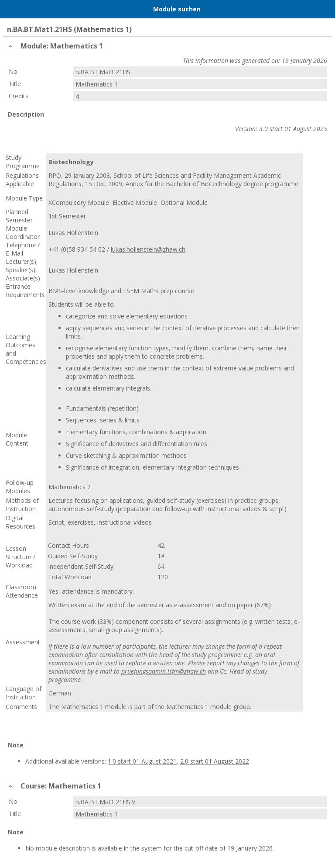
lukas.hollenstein (134, 249)
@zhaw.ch (171, 249)
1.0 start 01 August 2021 (142, 761)
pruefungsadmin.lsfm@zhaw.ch (164, 671)
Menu (11, 9)
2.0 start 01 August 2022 (215, 761)
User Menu (324, 9)
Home (29, 9)
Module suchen (177, 9)
